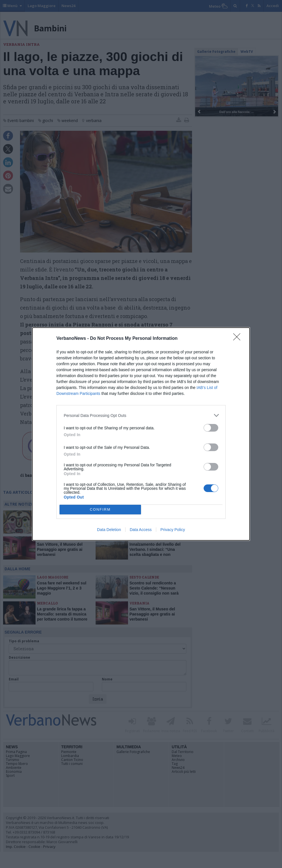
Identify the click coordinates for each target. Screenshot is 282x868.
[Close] (239, 339)
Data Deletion (109, 530)
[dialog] (141, 434)
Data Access (141, 530)
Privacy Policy (173, 530)
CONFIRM (100, 510)
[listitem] (141, 415)
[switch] (211, 428)
